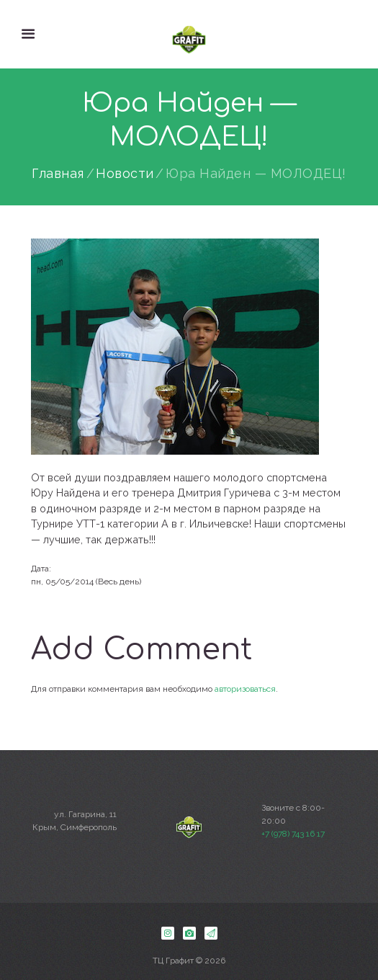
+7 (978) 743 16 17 (293, 834)
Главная (58, 174)
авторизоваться (245, 689)
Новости (125, 174)
